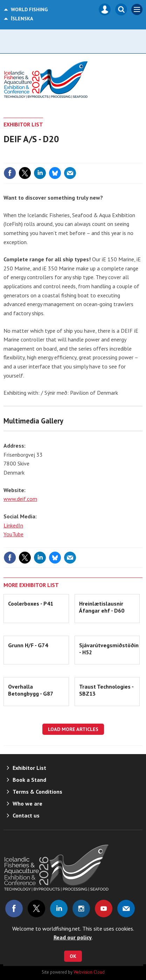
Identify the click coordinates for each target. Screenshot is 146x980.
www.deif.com (20, 499)
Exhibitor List (23, 124)
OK (73, 956)
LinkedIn (13, 525)
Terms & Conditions (37, 792)
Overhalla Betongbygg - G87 (31, 690)
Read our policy (73, 937)
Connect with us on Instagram (81, 909)
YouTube (13, 534)
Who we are (27, 803)
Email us (126, 909)
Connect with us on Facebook (14, 909)
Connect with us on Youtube (104, 909)
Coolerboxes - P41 (31, 603)
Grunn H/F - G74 (28, 645)
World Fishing (29, 9)
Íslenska (22, 19)
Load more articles (73, 729)
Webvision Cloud (89, 972)
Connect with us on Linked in (59, 909)
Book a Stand (29, 780)
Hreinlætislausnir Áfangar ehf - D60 (102, 607)
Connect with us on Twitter (36, 909)
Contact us (26, 815)
